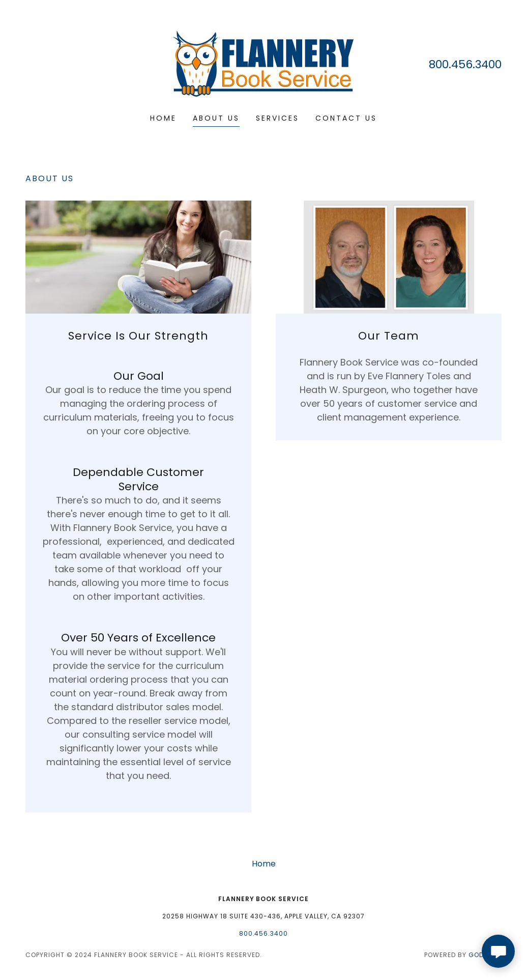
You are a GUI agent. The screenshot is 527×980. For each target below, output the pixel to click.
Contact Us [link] (346, 118)
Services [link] (277, 118)
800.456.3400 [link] (465, 64)
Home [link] (163, 118)
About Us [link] (216, 118)
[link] (263, 63)
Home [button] (264, 864)
